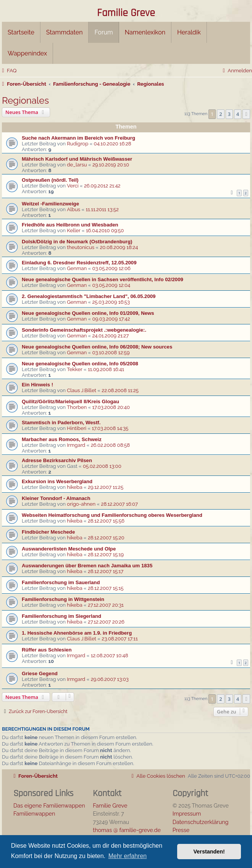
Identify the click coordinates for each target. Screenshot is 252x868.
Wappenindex (27, 53)
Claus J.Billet (82, 390)
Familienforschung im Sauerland (61, 582)
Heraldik (189, 32)
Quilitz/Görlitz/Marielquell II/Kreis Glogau (70, 401)
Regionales (25, 100)
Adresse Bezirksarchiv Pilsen (57, 460)
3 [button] (229, 114)
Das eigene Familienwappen (49, 805)
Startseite (21, 32)
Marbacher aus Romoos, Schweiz (62, 439)
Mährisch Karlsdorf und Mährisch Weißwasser (77, 159)
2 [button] (220, 114)
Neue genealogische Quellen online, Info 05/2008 (80, 364)
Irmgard (76, 445)
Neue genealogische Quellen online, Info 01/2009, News (88, 313)
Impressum (187, 813)
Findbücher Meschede (48, 532)
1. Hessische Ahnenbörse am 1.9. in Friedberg (77, 633)
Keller (73, 230)
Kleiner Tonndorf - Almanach (56, 498)
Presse (181, 830)
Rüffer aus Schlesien (47, 650)
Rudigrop (78, 144)
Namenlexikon (145, 32)
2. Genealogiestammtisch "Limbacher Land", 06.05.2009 (89, 296)
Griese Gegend (40, 673)
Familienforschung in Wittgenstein (63, 599)
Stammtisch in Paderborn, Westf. (61, 423)
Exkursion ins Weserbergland (57, 481)
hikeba (74, 487)
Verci (73, 186)
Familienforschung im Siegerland (61, 616)
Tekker (74, 369)
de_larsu (77, 165)
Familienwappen (34, 813)
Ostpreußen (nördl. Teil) (50, 180)
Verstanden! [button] (209, 852)
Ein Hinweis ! (37, 385)
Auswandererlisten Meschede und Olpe (69, 549)
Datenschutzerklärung (201, 822)
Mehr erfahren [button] (128, 856)
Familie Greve (126, 13)
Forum (103, 32)
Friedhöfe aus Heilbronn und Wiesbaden (70, 225)
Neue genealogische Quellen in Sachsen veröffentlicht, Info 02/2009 (103, 279)
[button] (246, 114)
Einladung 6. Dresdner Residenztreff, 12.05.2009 (79, 263)
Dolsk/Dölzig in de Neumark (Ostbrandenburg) (77, 242)
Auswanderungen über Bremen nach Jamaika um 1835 (87, 566)
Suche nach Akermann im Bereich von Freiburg (78, 138)
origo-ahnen (81, 504)
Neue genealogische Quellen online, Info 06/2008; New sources (97, 347)
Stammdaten (65, 32)
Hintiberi (77, 428)
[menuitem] (8, 71)
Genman (77, 268)
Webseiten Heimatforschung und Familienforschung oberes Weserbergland (112, 515)
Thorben (77, 407)
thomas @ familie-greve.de (127, 830)
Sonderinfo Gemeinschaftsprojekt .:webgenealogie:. (84, 330)
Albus (73, 209)
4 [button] (238, 114)
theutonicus (81, 247)
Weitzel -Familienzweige (50, 204)
